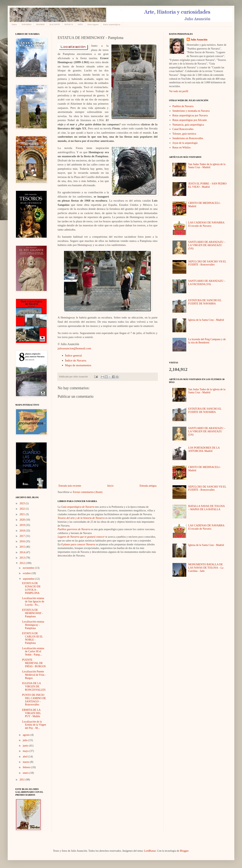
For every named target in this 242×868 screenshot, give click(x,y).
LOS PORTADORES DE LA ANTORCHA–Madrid (204, 449)
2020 (23, 520)
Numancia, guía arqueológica (188, 125)
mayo (26, 751)
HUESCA (69, 24)
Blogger (184, 851)
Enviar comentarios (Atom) (88, 492)
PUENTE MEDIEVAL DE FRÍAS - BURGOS (34, 663)
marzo (26, 762)
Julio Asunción (199, 40)
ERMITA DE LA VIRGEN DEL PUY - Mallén (31, 713)
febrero (27, 767)
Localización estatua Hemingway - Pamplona (33, 625)
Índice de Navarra (76, 360)
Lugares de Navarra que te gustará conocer (81, 537)
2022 (23, 509)
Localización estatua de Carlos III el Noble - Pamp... (33, 652)
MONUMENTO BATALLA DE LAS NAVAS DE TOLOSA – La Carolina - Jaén (206, 568)
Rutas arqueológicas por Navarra (190, 115)
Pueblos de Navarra (183, 106)
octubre (27, 573)
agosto (27, 735)
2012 (23, 563)
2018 (23, 531)
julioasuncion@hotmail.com (74, 348)
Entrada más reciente (70, 486)
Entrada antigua (148, 486)
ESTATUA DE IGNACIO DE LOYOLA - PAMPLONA (31, 588)
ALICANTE (55, 24)
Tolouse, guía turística (184, 134)
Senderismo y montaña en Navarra (191, 111)
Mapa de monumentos (78, 365)
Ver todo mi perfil (179, 91)
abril (25, 757)
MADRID (40, 24)
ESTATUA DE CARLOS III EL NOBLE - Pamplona (32, 638)
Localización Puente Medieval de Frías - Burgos (34, 675)
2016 (23, 541)
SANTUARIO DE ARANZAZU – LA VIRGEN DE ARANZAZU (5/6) (207, 245)
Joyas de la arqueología (185, 143)
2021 (23, 514)
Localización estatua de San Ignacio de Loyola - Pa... (33, 601)
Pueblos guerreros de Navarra (74, 529)
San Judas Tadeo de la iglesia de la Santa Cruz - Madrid (207, 166)
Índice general (74, 355)
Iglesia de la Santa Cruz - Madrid (206, 320)
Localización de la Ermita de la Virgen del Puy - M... (34, 725)
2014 (23, 552)
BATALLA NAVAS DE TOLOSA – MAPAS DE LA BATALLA (206, 508)
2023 (23, 503)
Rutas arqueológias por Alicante (190, 120)
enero (26, 773)
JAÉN (80, 24)
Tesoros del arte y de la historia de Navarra (81, 518)
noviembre (29, 568)
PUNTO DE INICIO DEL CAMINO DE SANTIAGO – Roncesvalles (34, 700)
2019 (23, 525)
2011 (23, 780)
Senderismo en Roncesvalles (188, 138)
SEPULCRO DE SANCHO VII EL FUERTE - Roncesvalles (207, 263)
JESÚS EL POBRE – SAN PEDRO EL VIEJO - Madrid (207, 185)
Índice (14, 24)
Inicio (110, 486)
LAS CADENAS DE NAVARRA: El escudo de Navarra (207, 224)
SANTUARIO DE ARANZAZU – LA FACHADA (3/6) (207, 283)
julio (25, 740)
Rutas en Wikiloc (182, 148)
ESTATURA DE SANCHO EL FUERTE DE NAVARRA (205, 302)
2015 (23, 547)
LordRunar (150, 851)
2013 (23, 558)
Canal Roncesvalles (183, 129)
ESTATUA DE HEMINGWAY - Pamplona (33, 613)
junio (26, 746)
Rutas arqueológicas (112, 24)
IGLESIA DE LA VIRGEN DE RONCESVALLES (34, 687)
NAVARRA (27, 24)
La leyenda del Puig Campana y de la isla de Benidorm (207, 341)
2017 (23, 536)
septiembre (29, 579)
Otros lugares (93, 24)
